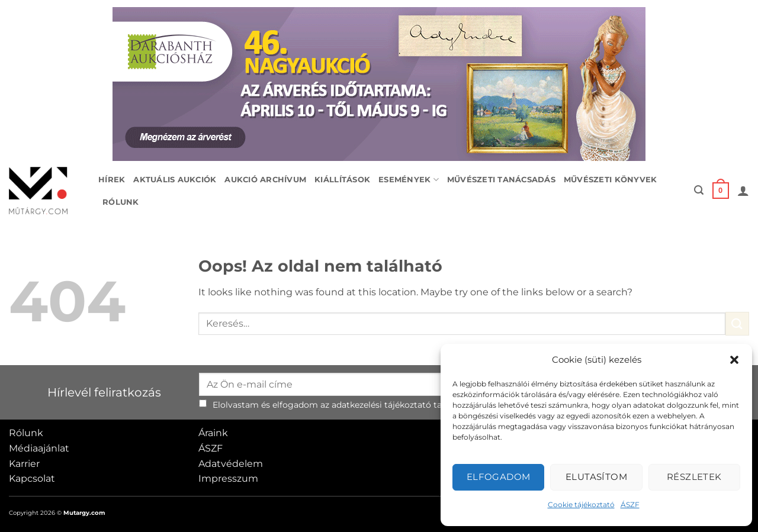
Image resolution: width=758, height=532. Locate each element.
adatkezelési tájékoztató (381, 405)
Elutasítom (597, 477)
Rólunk (121, 202)
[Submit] (737, 323)
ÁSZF (630, 504)
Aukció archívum (265, 180)
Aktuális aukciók (175, 180)
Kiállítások (342, 180)
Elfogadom (499, 477)
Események (409, 180)
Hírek (112, 180)
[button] (734, 360)
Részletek (694, 477)
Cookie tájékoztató (581, 504)
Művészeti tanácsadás (501, 180)
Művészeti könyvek (610, 180)
